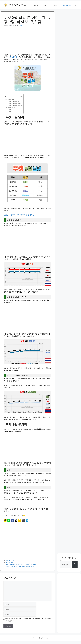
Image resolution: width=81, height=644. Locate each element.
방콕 (10, 57)
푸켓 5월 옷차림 (11, 107)
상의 (10, 110)
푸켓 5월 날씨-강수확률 (15, 105)
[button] (75, 5)
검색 (75, 565)
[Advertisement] (27, 39)
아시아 (38, 5)
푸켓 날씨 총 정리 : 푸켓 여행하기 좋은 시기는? (19, 215)
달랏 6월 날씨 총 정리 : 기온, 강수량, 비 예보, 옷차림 (20, 566)
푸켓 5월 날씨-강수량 (15, 103)
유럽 (58, 5)
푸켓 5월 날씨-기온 (14, 101)
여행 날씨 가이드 (17, 5)
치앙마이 (15, 57)
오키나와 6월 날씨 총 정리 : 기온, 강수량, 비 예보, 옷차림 (21, 564)
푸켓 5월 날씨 (10, 99)
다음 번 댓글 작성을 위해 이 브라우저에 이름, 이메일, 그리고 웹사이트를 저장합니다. (28, 620)
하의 (10, 112)
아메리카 (48, 5)
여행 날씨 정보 (67, 5)
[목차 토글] (20, 97)
